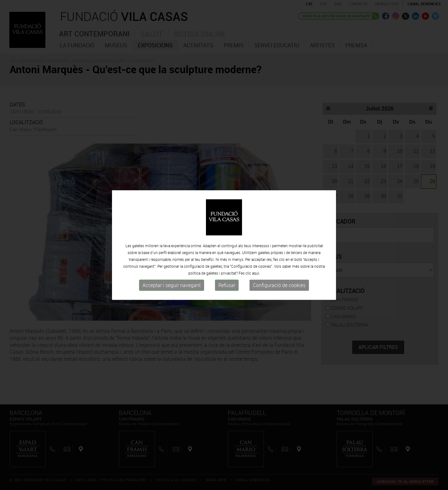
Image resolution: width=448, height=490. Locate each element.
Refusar (227, 285)
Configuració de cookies (279, 285)
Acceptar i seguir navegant (172, 285)
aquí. (256, 273)
